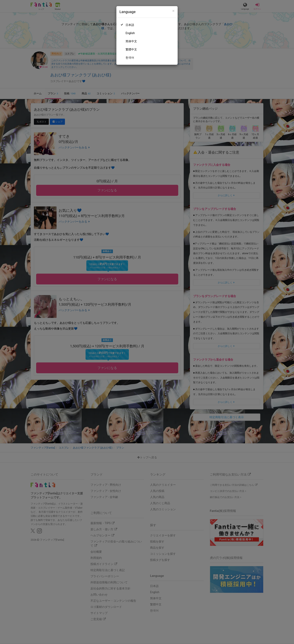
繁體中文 (131, 49)
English (130, 33)
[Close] (173, 11)
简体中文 (131, 41)
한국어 (130, 58)
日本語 (130, 25)
